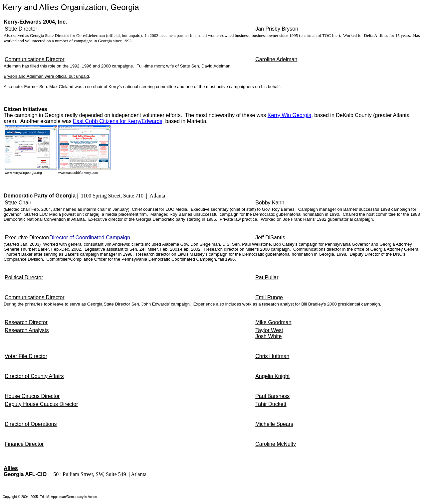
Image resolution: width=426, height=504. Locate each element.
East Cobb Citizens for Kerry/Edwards (118, 121)
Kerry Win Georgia (290, 115)
